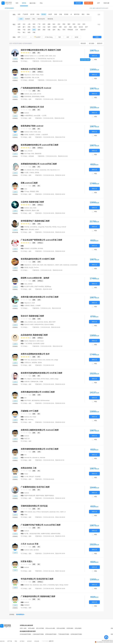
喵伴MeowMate (45, 401)
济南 (29, 27)
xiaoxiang (31, 420)
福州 (49, 27)
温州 (54, 30)
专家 (60, 37)
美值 (33, 154)
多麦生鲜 (27, 382)
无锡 (70, 27)
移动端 (44, 14)
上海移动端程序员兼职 (38, 634)
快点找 (31, 267)
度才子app (27, 154)
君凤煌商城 (28, 97)
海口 (24, 32)
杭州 (44, 24)
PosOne (36, 267)
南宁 (87, 27)
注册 (108, 3)
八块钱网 (38, 305)
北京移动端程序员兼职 (25, 634)
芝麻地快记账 (34, 382)
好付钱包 (40, 248)
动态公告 (2, 641)
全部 (19, 14)
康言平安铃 (28, 401)
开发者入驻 (89, 3)
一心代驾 (44, 116)
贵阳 (39, 30)
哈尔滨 (81, 27)
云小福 (26, 477)
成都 (49, 24)
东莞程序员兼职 (17, 43)
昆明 (29, 30)
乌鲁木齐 (83, 30)
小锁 (26, 420)
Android (27, 19)
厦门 (24, 27)
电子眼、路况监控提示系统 (32, 534)
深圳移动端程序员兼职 (51, 634)
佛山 (59, 30)
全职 (68, 37)
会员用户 (38, 37)
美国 (44, 30)
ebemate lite (28, 458)
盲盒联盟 (38, 477)
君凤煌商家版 (36, 97)
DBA (88, 14)
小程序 (50, 14)
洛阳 (29, 32)
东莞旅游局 (28, 210)
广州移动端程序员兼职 (64, 634)
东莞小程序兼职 (40, 628)
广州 (39, 24)
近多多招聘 (36, 343)
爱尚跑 (37, 173)
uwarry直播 (37, 116)
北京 (24, 24)
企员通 (26, 173)
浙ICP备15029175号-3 (107, 641)
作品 (41, 3)
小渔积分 (32, 173)
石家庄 (55, 27)
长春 (49, 30)
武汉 (59, 24)
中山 (19, 32)
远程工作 (51, 641)
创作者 (76, 37)
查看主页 (94, 56)
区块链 (66, 14)
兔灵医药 (32, 135)
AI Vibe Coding (49, 37)
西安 (64, 24)
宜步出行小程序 (29, 324)
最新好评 (100, 43)
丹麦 (34, 32)
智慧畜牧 (34, 363)
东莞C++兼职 (23, 628)
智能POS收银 (40, 496)
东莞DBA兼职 (70, 628)
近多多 (42, 343)
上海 (29, 24)
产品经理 (25, 14)
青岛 (34, 27)
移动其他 (50, 19)
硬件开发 (77, 14)
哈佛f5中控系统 (45, 534)
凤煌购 (42, 97)
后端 (61, 14)
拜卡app (27, 191)
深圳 (34, 24)
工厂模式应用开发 (41, 59)
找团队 (97, 37)
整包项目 (83, 43)
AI (71, 14)
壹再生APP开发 (39, 324)
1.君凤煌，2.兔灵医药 (41, 135)
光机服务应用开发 (30, 59)
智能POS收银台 (49, 496)
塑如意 (32, 305)
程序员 (24, 3)
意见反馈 (37, 641)
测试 (83, 14)
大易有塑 (27, 305)
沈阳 (60, 27)
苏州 (84, 24)
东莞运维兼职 (78, 628)
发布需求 (78, 3)
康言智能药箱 (36, 401)
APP (98, 3)
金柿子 (37, 229)
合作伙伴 (29, 641)
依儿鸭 (37, 78)
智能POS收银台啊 (30, 496)
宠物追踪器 (38, 154)
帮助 (16, 641)
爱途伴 (34, 210)
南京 (54, 24)
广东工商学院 (28, 343)
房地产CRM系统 (39, 286)
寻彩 (33, 78)
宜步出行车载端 (49, 324)
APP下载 (10, 641)
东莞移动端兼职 (9, 8)
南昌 (75, 27)
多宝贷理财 (28, 78)
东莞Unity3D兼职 (61, 628)
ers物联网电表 (28, 116)
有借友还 (27, 248)
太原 (65, 27)
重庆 (69, 24)
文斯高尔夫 (28, 363)
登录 (105, 3)
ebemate (43, 458)
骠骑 (37, 191)
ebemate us (36, 458)
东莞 (34, 30)
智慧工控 (27, 439)
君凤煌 (26, 135)
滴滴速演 (33, 191)
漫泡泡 (40, 363)
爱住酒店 (32, 229)
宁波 (24, 30)
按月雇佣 (92, 43)
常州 (64, 30)
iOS (34, 19)
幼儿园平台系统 (29, 286)
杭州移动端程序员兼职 (76, 634)
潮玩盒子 (32, 477)
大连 (44, 27)
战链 (38, 210)
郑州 (74, 24)
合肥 (19, 27)
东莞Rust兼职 (31, 628)
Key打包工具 (51, 59)
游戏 (56, 14)
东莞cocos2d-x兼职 (50, 628)
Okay (26, 515)
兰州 (77, 30)
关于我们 (22, 641)
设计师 (32, 14)
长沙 (79, 24)
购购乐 (26, 229)
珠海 (19, 30)
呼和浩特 (70, 30)
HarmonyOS (41, 19)
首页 (17, 3)
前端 (38, 14)
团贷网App (48, 286)
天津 (39, 27)
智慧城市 (27, 605)
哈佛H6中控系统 (56, 534)
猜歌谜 (26, 267)
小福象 (41, 382)
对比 (96, 60)
